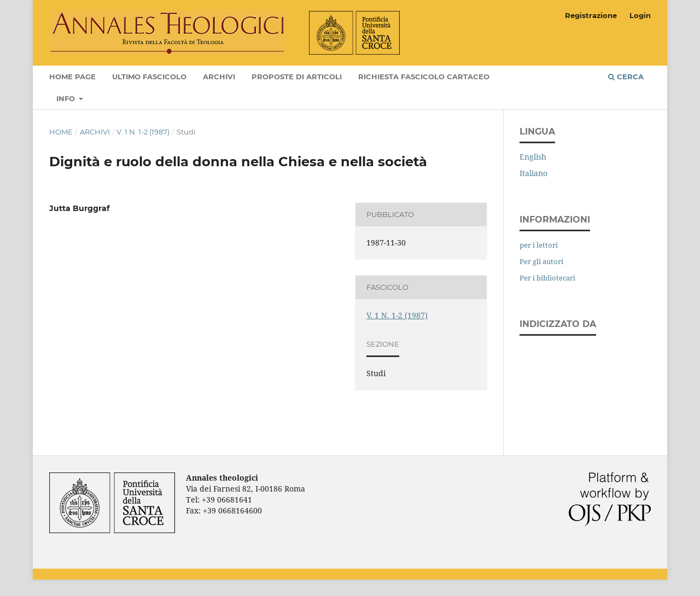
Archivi (219, 77)
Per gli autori (541, 261)
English (533, 157)
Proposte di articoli (297, 77)
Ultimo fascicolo (149, 77)
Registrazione (591, 15)
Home (61, 132)
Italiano (533, 173)
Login (640, 15)
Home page (72, 77)
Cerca (626, 77)
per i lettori (539, 245)
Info (67, 98)
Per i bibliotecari (547, 278)
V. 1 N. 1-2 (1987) (143, 132)
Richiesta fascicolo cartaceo (424, 77)
